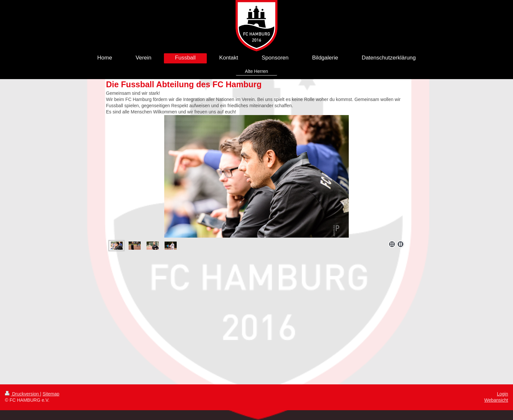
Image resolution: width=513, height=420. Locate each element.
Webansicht (496, 400)
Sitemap (51, 394)
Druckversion (22, 394)
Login (503, 394)
